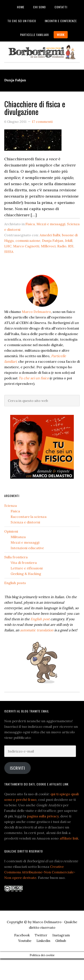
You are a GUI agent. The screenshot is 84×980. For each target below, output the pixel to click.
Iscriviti (17, 768)
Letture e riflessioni (27, 568)
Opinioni (11, 531)
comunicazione (28, 241)
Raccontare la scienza (29, 517)
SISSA (9, 252)
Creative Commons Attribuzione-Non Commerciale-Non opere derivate (40, 872)
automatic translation (37, 630)
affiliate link (69, 838)
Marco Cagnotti (26, 246)
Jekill (69, 241)
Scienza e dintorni (25, 522)
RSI (71, 246)
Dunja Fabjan (53, 241)
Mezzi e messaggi (51, 224)
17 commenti (42, 122)
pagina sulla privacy (43, 816)
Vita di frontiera (24, 563)
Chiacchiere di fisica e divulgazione (35, 108)
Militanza (18, 537)
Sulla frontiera (16, 557)
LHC (8, 246)
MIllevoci (48, 246)
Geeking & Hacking (26, 574)
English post (40, 619)
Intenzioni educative (27, 548)
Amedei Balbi (50, 235)
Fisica (30, 224)
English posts (15, 583)
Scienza (10, 506)
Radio (62, 246)
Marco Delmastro (36, 312)
